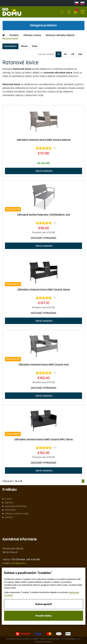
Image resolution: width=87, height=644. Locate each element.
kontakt (9, 517)
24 (65, 54)
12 (58, 54)
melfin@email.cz (18, 563)
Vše (80, 54)
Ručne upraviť (43, 604)
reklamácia (10, 510)
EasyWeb (35, 639)
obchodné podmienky (16, 506)
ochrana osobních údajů (17, 514)
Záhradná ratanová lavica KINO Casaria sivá (43, 365)
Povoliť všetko (43, 616)
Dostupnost (10, 46)
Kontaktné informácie (20, 539)
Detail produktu (43, 171)
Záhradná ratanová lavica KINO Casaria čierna (44, 290)
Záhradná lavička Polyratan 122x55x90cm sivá (44, 215)
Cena (35, 46)
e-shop (8, 499)
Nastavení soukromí (44, 642)
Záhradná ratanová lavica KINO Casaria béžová (44, 140)
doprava (9, 503)
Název (24, 46)
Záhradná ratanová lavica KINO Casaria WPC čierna (43, 440)
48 (73, 54)
